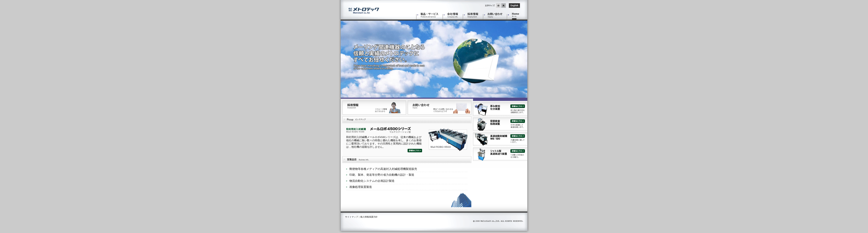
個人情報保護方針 (369, 217)
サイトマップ (352, 217)
